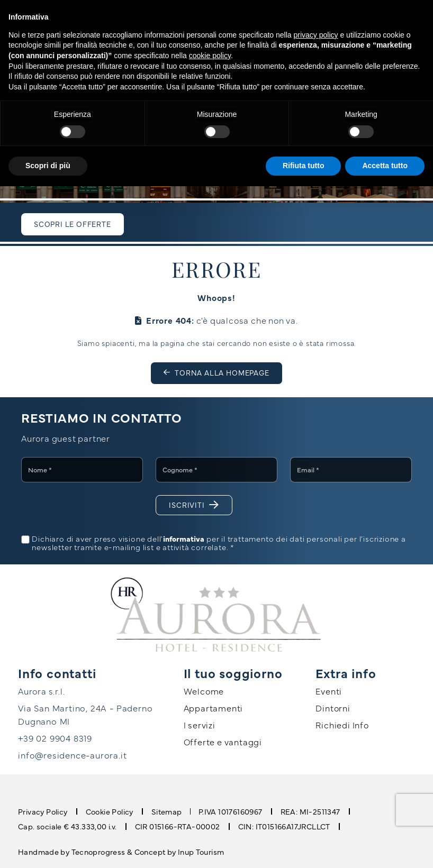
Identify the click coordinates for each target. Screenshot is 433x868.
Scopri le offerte (73, 224)
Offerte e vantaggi (223, 742)
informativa (184, 538)
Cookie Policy (110, 811)
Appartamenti (214, 708)
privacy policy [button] (316, 35)
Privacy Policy (43, 811)
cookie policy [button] (210, 56)
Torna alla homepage (216, 373)
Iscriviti (194, 505)
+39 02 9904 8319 (54, 737)
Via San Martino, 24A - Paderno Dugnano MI (83, 714)
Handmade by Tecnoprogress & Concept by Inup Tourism (121, 851)
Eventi (329, 691)
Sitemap (166, 811)
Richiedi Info (342, 725)
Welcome (204, 691)
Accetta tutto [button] (385, 166)
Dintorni (333, 708)
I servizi (200, 725)
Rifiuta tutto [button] (304, 166)
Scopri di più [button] (48, 166)
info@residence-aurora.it (72, 754)
